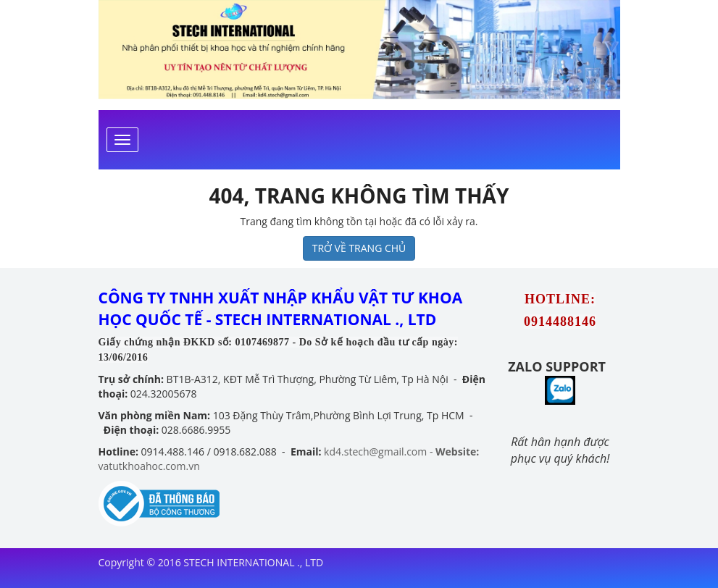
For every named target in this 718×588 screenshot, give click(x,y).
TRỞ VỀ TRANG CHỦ (359, 248)
